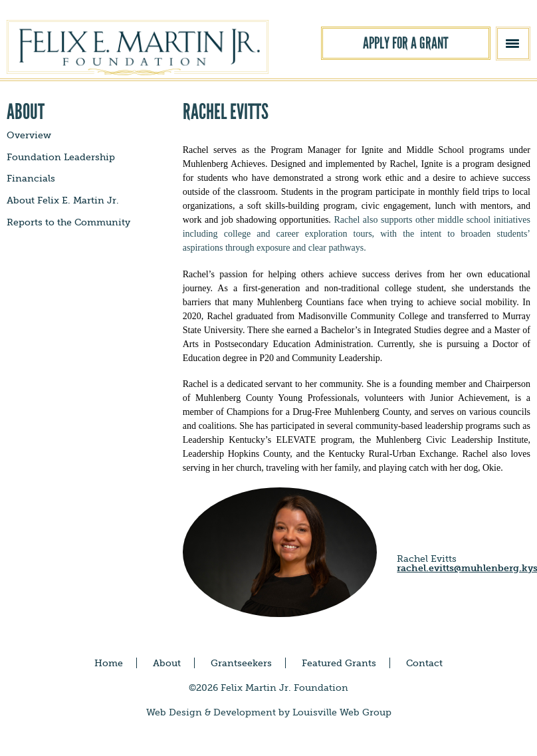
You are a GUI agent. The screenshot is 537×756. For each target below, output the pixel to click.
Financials (31, 178)
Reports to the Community (68, 222)
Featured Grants (339, 663)
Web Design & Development (211, 712)
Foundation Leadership (61, 157)
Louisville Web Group (342, 712)
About (167, 663)
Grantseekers (241, 663)
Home (109, 663)
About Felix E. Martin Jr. (63, 200)
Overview (29, 135)
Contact (424, 663)
